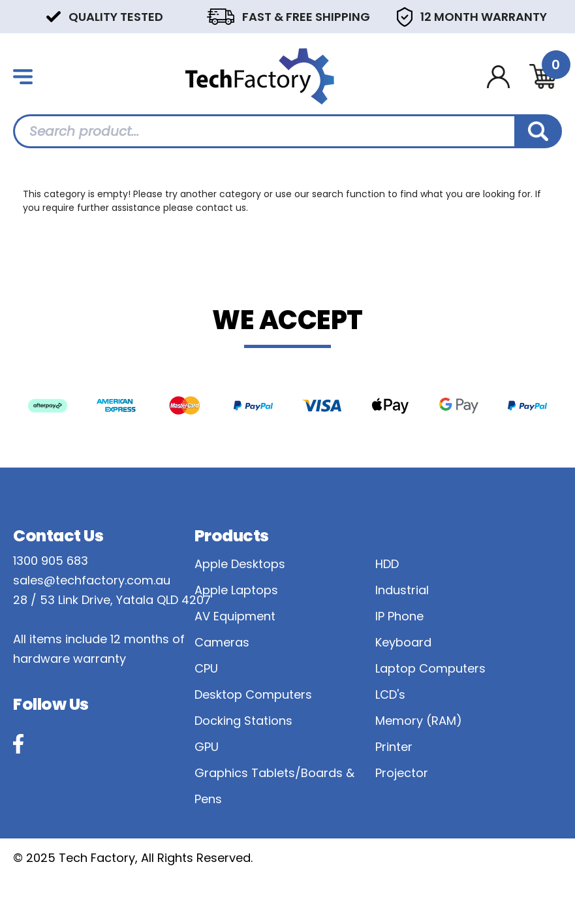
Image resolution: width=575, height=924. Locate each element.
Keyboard (403, 642)
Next (555, 16)
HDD (387, 564)
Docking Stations (243, 721)
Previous (20, 16)
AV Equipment (235, 616)
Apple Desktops (240, 564)
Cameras (222, 642)
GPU (207, 747)
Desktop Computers (253, 694)
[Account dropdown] (498, 77)
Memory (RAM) (419, 721)
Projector (402, 773)
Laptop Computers (430, 668)
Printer (394, 747)
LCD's (390, 694)
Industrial (402, 590)
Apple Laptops (236, 590)
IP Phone (399, 616)
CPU (206, 668)
